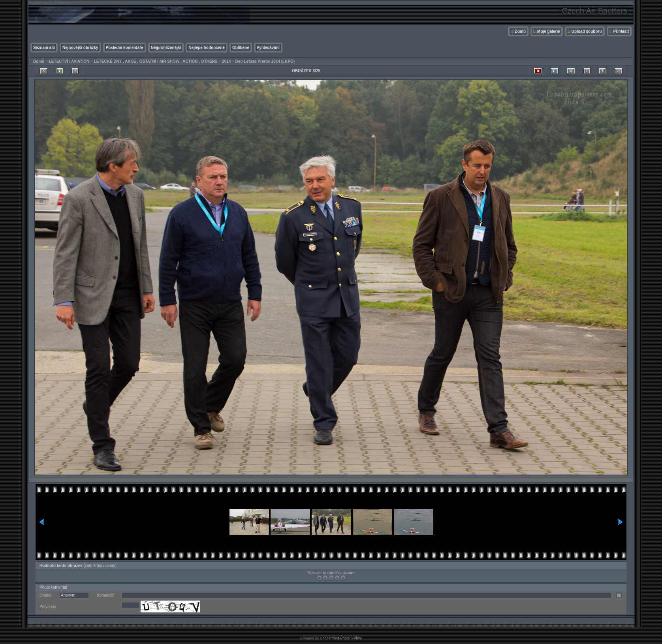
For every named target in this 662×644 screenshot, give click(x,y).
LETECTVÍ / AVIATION (69, 61)
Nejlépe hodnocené (207, 48)
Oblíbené (241, 48)
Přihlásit (621, 31)
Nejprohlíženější (166, 48)
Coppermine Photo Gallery (341, 638)
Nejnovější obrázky (80, 48)
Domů (520, 31)
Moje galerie (549, 31)
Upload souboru (587, 31)
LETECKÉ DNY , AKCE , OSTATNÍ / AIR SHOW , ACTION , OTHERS (156, 61)
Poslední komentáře (125, 48)
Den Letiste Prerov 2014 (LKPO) (265, 61)
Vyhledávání (268, 48)
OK (619, 595)
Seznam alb (44, 48)
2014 (226, 61)
